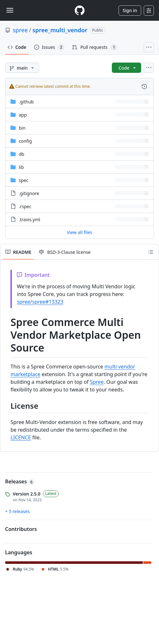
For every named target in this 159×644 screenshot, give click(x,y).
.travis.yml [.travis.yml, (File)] (29, 220)
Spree (97, 382)
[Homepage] (80, 10)
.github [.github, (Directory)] (26, 102)
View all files (80, 232)
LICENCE (21, 437)
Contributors (21, 529)
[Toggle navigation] (10, 10)
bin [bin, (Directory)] (22, 128)
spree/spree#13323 (40, 302)
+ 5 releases (17, 511)
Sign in (130, 10)
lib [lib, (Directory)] (21, 167)
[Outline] (151, 252)
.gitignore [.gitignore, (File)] (29, 193)
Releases (20, 481)
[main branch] (22, 68)
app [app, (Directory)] (23, 115)
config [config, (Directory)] (25, 141)
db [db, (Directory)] (22, 154)
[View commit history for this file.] (144, 87)
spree (20, 30)
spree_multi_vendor (60, 30)
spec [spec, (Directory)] (24, 180)
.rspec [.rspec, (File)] (25, 206)
